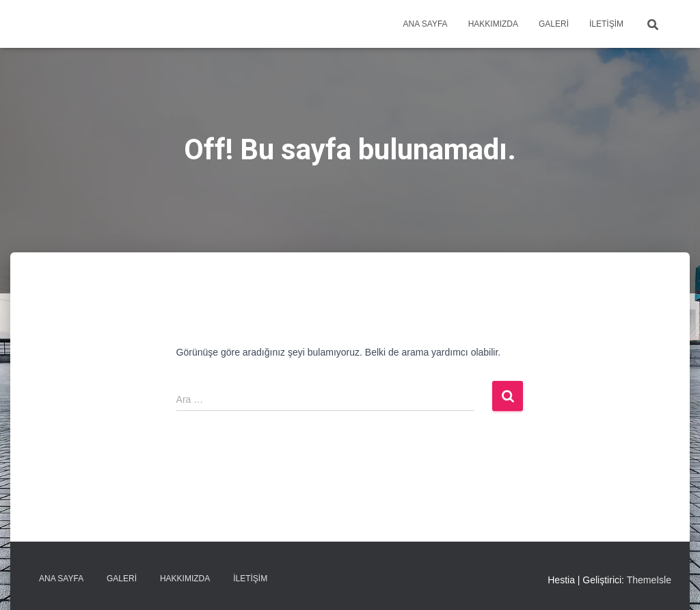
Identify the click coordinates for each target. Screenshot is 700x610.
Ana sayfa (425, 24)
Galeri (554, 24)
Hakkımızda (493, 24)
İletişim (606, 24)
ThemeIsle (649, 580)
